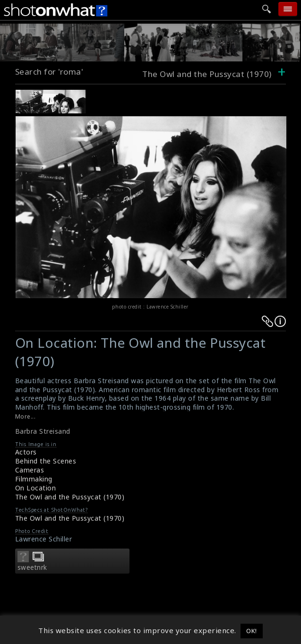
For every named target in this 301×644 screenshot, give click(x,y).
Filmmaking (34, 479)
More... (26, 416)
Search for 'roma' (49, 72)
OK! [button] (252, 631)
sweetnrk (32, 567)
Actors (26, 452)
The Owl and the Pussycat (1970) (70, 497)
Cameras (30, 470)
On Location (36, 488)
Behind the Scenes (46, 461)
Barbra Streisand (43, 431)
